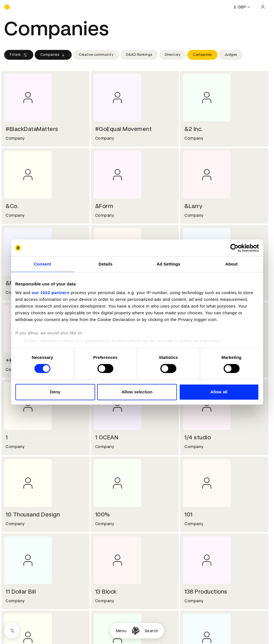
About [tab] (231, 264)
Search (152, 631)
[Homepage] (136, 631)
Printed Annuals (20, 532)
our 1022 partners (51, 293)
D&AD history (18, 485)
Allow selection (137, 392)
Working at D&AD (111, 485)
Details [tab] (106, 264)
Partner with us (109, 492)
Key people (15, 492)
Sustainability (18, 499)
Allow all (219, 392)
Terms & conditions (113, 525)
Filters (19, 55)
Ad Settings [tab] (168, 264)
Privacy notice (107, 539)
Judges (231, 55)
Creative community (96, 55)
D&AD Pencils (18, 525)
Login (188, 525)
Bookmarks (194, 539)
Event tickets (18, 552)
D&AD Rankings (139, 55)
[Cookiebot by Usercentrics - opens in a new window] (234, 248)
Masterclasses (19, 546)
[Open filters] (12, 631)
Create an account (202, 532)
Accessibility (106, 546)
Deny (55, 392)
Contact (192, 485)
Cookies (102, 532)
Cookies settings (28, 612)
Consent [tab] (43, 264)
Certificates (17, 539)
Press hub (193, 492)
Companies (53, 55)
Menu (121, 631)
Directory (173, 55)
